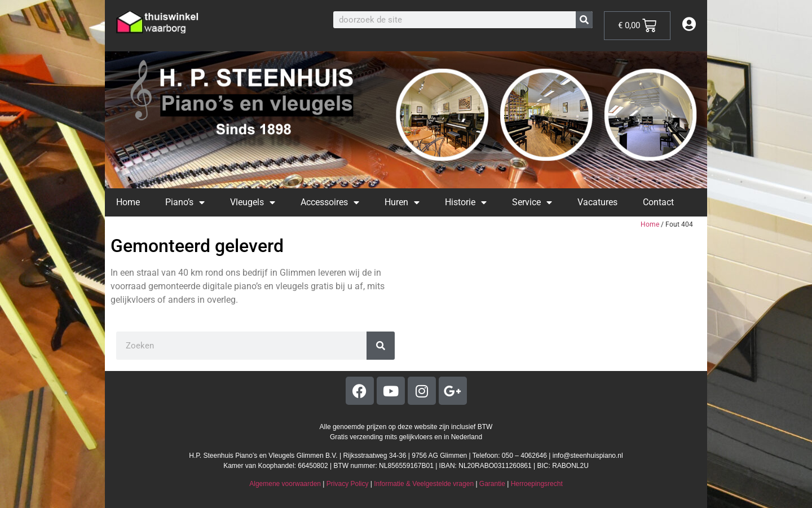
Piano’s (185, 202)
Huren (402, 202)
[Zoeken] (584, 20)
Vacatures (597, 202)
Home (128, 202)
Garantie (492, 484)
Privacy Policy (348, 484)
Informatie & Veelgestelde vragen (424, 484)
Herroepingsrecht (537, 484)
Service (532, 202)
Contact (658, 202)
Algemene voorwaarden (285, 484)
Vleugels (253, 202)
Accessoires (330, 202)
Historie (466, 202)
